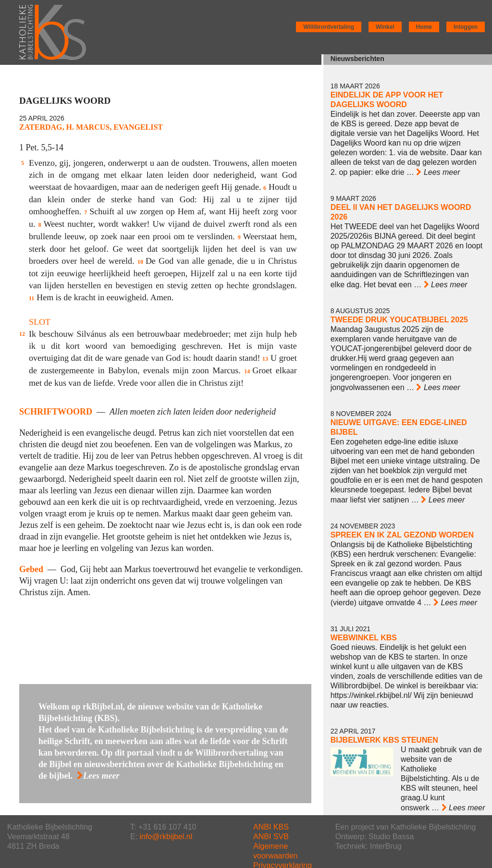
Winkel (385, 27)
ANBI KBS (271, 827)
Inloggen (466, 27)
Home (424, 27)
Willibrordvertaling (329, 27)
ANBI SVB (271, 837)
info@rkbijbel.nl (166, 837)
